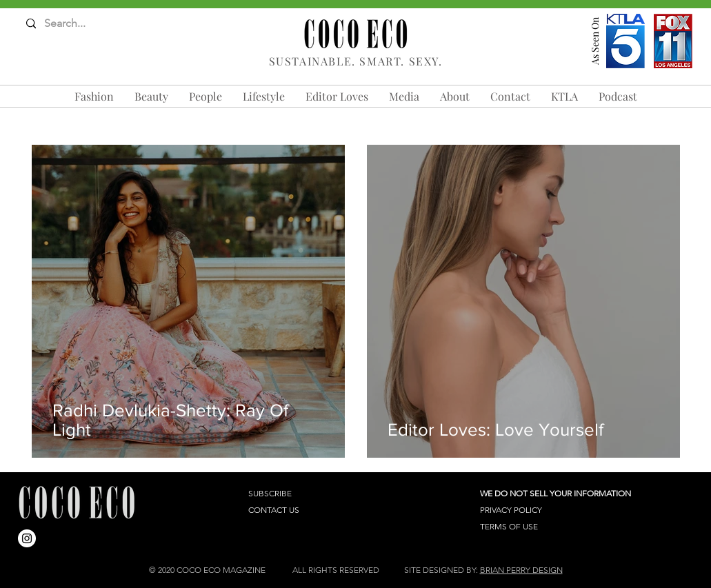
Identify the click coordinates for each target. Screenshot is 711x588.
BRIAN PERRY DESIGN (521, 570)
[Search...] (80, 24)
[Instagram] (27, 538)
